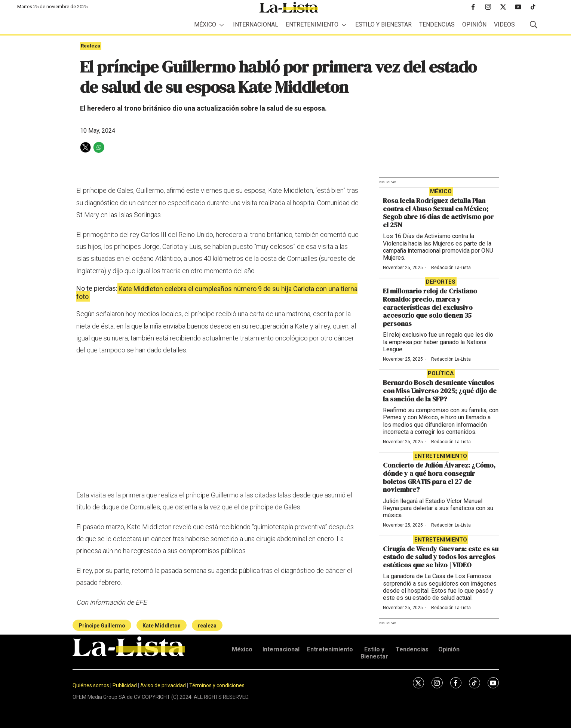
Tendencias (437, 24)
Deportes (441, 282)
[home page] (289, 7)
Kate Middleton (162, 626)
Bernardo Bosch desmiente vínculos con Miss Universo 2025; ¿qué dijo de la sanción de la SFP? (440, 391)
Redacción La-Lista (451, 268)
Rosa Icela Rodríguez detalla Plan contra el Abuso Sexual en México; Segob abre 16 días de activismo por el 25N (438, 213)
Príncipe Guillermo (102, 626)
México (205, 24)
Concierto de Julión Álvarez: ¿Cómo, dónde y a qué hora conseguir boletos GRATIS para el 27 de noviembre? (439, 477)
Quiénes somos (91, 685)
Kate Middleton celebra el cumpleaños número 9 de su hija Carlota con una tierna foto (217, 292)
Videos (504, 24)
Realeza (90, 46)
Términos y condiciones (217, 685)
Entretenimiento (312, 24)
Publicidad (125, 685)
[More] (222, 25)
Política (441, 373)
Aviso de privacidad (163, 685)
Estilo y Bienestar (383, 24)
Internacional (256, 24)
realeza (207, 626)
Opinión (474, 24)
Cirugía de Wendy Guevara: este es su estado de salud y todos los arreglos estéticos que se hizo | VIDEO (441, 557)
